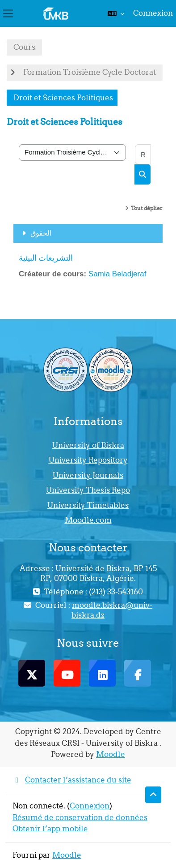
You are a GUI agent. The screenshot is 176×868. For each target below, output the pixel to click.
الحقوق (41, 233)
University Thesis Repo (88, 490)
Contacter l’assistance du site (72, 780)
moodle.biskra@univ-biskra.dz (112, 610)
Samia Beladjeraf (117, 274)
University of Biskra (88, 445)
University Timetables (88, 505)
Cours (24, 47)
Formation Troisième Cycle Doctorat (90, 72)
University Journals (88, 475)
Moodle (111, 754)
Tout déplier (147, 208)
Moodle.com (88, 520)
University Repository (88, 460)
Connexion (153, 13)
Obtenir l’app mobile (50, 829)
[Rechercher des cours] (143, 154)
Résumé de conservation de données (80, 817)
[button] (116, 13)
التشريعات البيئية (46, 258)
